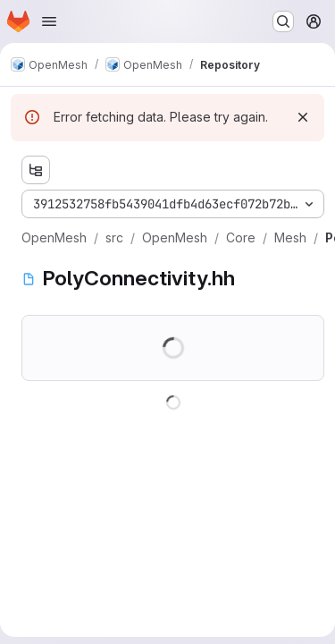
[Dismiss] (303, 117)
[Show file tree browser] (36, 170)
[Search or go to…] (283, 21)
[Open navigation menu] (49, 21)
